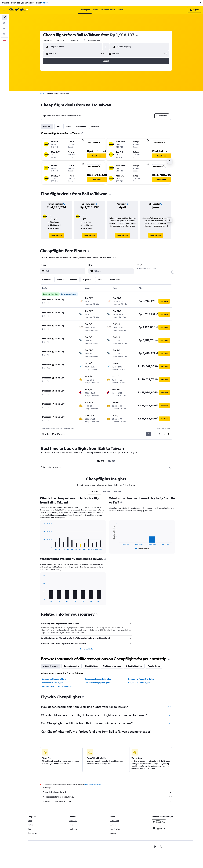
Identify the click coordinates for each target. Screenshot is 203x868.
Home (42, 93)
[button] (200, 3)
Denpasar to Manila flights (139, 683)
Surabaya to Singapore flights (97, 683)
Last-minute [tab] (81, 126)
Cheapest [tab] (47, 126)
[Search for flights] (4, 18)
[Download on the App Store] (159, 831)
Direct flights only (93, 40)
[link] (57, 235)
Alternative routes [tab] (51, 666)
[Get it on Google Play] (159, 825)
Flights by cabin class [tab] (112, 666)
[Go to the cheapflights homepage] (19, 10)
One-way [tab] (95, 126)
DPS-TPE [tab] (100, 461)
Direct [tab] (68, 126)
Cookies (45, 3)
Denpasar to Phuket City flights (141, 679)
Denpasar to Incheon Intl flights (98, 679)
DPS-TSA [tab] (112, 461)
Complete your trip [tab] (72, 666)
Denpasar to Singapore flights (54, 679)
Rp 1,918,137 (122, 35)
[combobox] (48, 40)
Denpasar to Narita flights (52, 683)
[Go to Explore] (4, 34)
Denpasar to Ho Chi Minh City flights (57, 686)
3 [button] (159, 434)
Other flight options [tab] (134, 666)
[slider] (173, 272)
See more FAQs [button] (86, 649)
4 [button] (165, 434)
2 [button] (154, 434)
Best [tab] (58, 126)
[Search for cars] (4, 28)
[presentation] (137, 35)
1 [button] (149, 434)
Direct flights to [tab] (91, 666)
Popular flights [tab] (154, 666)
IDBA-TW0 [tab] (95, 492)
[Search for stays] (4, 23)
